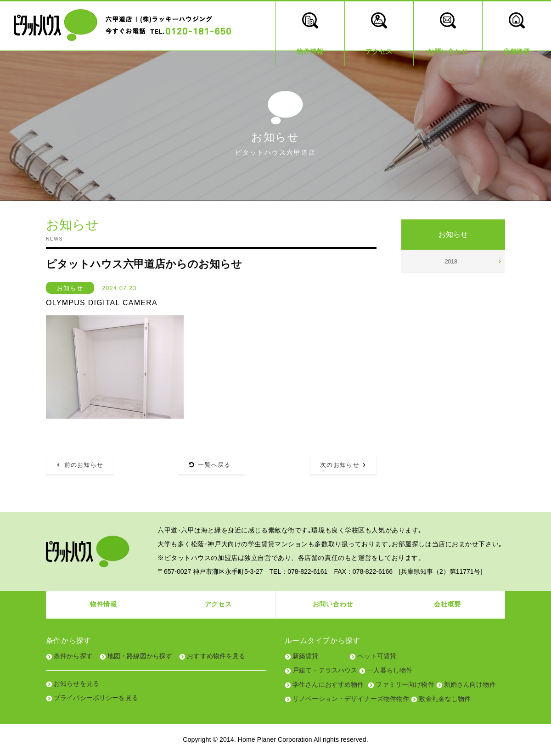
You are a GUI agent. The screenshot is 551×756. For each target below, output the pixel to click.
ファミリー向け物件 (405, 684)
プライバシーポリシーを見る (96, 698)
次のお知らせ (340, 465)
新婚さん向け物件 (470, 684)
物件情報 (104, 604)
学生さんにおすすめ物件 (328, 684)
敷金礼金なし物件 (445, 699)
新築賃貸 (306, 656)
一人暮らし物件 (390, 670)
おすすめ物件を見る (216, 656)
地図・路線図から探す (140, 656)
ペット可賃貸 (377, 656)
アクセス (218, 604)
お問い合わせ (333, 604)
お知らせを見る (76, 683)
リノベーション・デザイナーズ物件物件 (351, 699)
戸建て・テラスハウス (325, 670)
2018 (451, 261)
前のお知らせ (84, 465)
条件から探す (73, 656)
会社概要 (447, 604)
